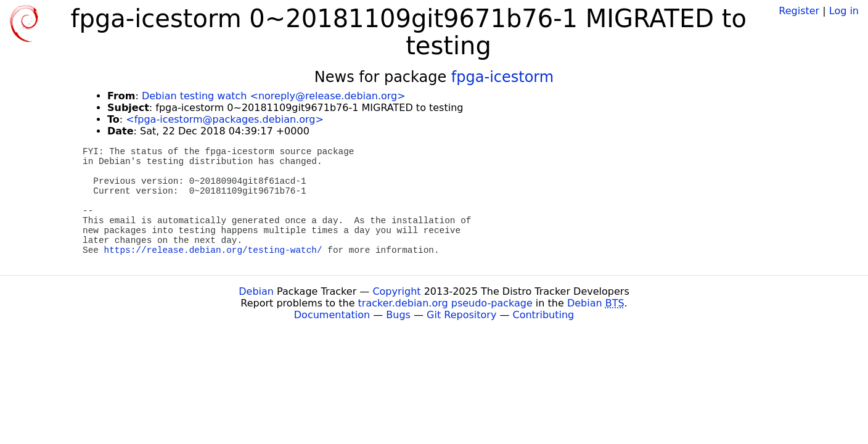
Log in (844, 11)
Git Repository (461, 315)
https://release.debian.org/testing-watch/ (213, 250)
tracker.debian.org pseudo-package (445, 303)
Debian (256, 291)
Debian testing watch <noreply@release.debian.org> (274, 96)
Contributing (544, 315)
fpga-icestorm (502, 77)
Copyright (396, 291)
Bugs (398, 315)
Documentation (332, 315)
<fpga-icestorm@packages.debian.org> (225, 119)
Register (799, 11)
